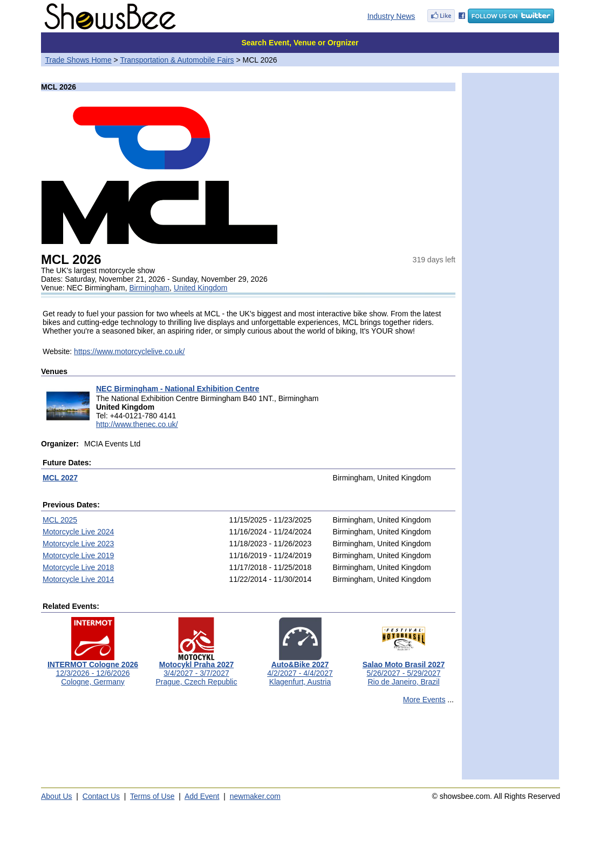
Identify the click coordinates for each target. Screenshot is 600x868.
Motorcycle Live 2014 (78, 579)
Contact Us (101, 796)
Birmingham (149, 288)
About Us (57, 796)
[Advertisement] (248, 747)
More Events (424, 700)
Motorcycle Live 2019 (78, 555)
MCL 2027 (60, 478)
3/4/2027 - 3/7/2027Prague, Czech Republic (197, 670)
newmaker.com (255, 796)
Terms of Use (152, 796)
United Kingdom (201, 288)
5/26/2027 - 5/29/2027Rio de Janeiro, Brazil (404, 670)
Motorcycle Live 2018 (78, 567)
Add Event (202, 796)
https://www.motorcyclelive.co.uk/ (129, 351)
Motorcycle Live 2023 (78, 544)
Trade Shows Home (79, 60)
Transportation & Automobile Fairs (177, 60)
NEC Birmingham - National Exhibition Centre (178, 389)
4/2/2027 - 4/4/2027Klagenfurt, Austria (300, 670)
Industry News (391, 16)
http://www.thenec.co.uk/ (137, 424)
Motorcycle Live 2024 (78, 532)
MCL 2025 (60, 520)
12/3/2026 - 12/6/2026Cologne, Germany (93, 670)
